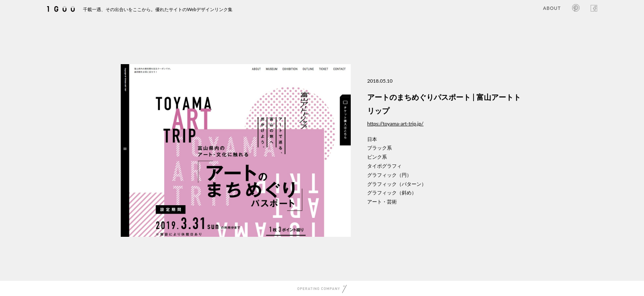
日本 (372, 139)
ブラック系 (379, 148)
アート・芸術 (382, 202)
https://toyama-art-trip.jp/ (395, 124)
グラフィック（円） (389, 175)
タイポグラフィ (384, 166)
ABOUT (552, 8)
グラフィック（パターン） (397, 184)
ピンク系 (377, 157)
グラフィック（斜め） (392, 193)
